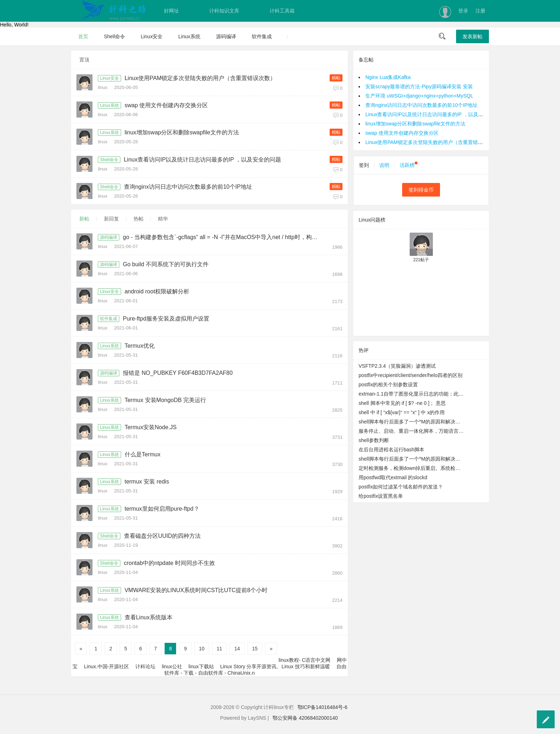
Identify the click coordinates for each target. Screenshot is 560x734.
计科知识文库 (224, 11)
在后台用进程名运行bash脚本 (391, 450)
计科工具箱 (282, 11)
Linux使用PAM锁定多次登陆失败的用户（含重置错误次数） (200, 78)
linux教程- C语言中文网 (304, 660)
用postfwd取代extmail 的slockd (393, 477)
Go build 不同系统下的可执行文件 (166, 264)
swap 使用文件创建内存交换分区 (166, 105)
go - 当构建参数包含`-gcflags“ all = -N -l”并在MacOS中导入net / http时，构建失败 (222, 237)
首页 (83, 36)
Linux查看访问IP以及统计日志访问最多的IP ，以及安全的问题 (203, 160)
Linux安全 (152, 36)
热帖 (139, 219)
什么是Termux (142, 454)
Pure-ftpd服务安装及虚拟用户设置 (166, 319)
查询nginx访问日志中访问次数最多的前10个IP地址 (188, 187)
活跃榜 (409, 165)
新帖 (84, 219)
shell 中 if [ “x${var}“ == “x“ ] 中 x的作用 (402, 412)
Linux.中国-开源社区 (106, 666)
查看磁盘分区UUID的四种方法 (162, 536)
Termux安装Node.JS (151, 427)
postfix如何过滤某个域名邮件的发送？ (401, 487)
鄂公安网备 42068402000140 (305, 718)
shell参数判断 (374, 440)
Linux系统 (189, 36)
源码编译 (226, 36)
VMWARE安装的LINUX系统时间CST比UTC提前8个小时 (196, 590)
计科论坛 (145, 666)
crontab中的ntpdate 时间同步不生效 (169, 563)
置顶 (84, 60)
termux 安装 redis (147, 482)
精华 (163, 219)
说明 (384, 165)
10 (202, 649)
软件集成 (262, 36)
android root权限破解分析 (157, 291)
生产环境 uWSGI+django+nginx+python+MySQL (419, 96)
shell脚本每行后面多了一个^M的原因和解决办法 (412, 422)
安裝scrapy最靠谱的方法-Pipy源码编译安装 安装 (419, 86)
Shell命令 (114, 36)
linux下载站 (201, 666)
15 (255, 649)
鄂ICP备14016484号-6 (322, 707)
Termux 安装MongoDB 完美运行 (166, 400)
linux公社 (172, 666)
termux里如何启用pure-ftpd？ (162, 509)
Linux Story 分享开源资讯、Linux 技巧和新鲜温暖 (275, 666)
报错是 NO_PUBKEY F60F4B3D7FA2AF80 (178, 373)
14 (237, 649)
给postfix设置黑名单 (381, 496)
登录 (463, 11)
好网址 (171, 11)
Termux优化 (140, 346)
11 (220, 649)
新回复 (111, 219)
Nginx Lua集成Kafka (388, 77)
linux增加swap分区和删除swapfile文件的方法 (182, 132)
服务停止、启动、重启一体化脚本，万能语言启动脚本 (412, 431)
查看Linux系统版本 (149, 617)
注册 (480, 11)
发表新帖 (472, 36)
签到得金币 (421, 190)
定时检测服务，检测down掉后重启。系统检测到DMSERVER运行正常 (412, 468)
